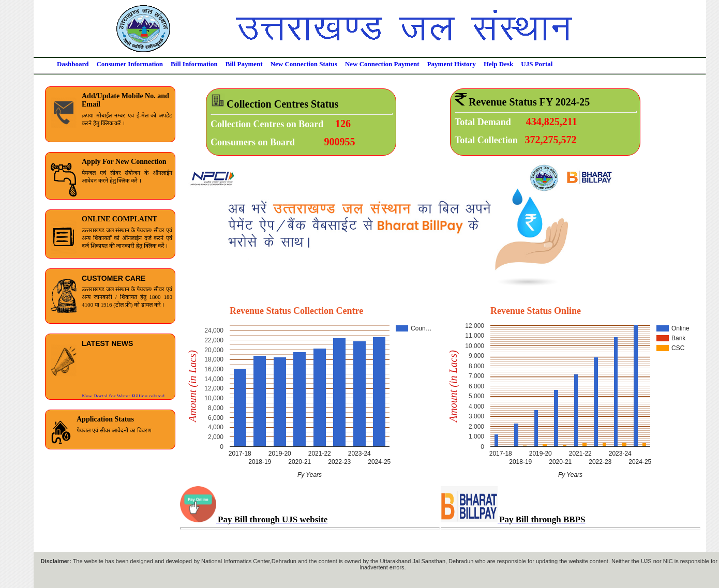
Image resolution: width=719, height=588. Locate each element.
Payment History (452, 64)
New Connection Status (304, 64)
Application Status (105, 419)
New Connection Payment (382, 64)
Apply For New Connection (124, 162)
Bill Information (194, 64)
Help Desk (498, 64)
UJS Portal (537, 64)
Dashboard (73, 64)
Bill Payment (244, 64)
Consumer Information (130, 64)
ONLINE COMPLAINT (119, 219)
